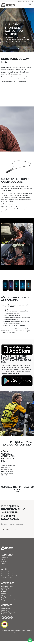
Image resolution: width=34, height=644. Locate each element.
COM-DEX (4, 590)
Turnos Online (6, 608)
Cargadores (5, 598)
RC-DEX (3, 594)
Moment (4, 562)
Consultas (4, 610)
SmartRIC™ (5, 558)
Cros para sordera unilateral (10, 600)
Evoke (3, 564)
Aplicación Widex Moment (9, 572)
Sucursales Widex (9, 530)
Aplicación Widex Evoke (8, 574)
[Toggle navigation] (30, 5)
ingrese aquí (16, 632)
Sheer (3, 560)
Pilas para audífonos (7, 596)
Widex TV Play (5, 588)
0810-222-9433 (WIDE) (25, 1)
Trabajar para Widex (7, 614)
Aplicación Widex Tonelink (9, 576)
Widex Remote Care (7, 578)
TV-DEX (3, 592)
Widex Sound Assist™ (8, 586)
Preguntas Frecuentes (8, 612)
